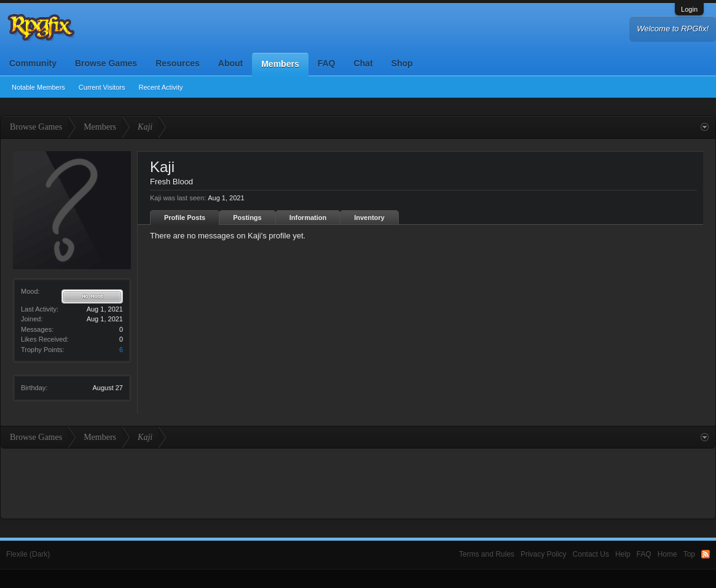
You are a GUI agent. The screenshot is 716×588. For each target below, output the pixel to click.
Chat (363, 63)
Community (33, 63)
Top (689, 554)
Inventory (369, 218)
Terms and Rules (487, 554)
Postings (247, 218)
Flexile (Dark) (28, 554)
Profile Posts (185, 218)
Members (280, 64)
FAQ (327, 63)
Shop (402, 63)
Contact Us (591, 554)
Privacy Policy (544, 554)
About (230, 63)
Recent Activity (160, 87)
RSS (706, 554)
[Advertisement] (358, 482)
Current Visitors (102, 87)
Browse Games (106, 63)
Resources (178, 63)
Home (667, 554)
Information (308, 218)
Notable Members (38, 87)
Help (623, 554)
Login (689, 9)
